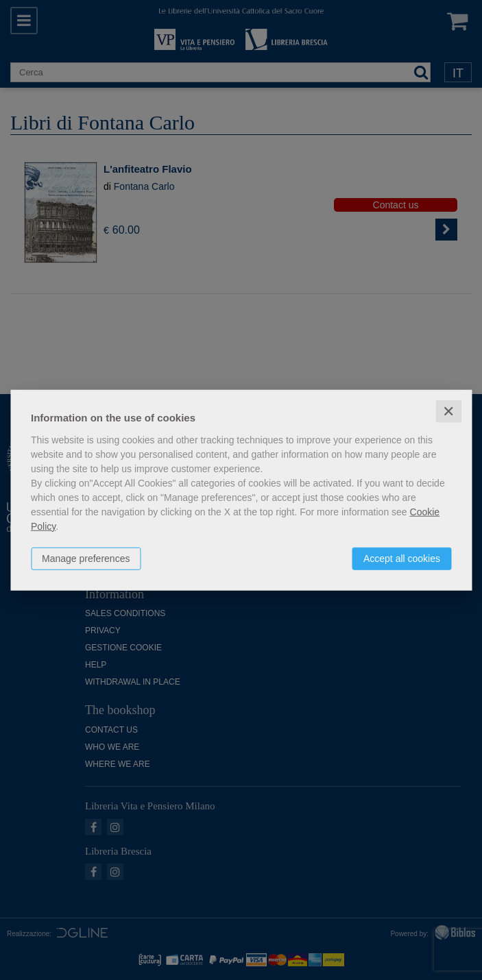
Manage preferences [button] (86, 558)
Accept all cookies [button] (402, 558)
